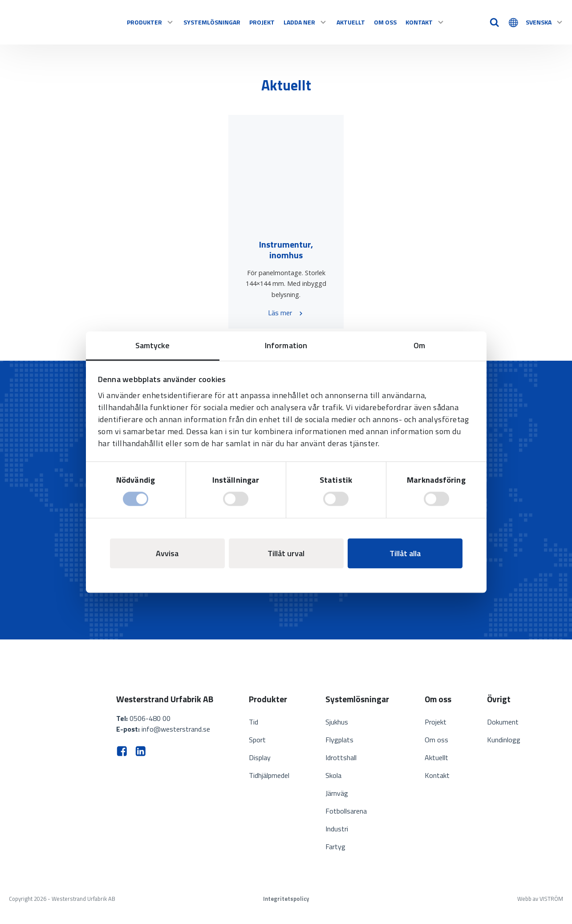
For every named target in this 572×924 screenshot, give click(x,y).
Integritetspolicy (286, 899)
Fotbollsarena (346, 811)
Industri (337, 829)
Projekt (262, 22)
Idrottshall (341, 757)
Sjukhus (337, 722)
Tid (254, 722)
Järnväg (337, 793)
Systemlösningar (212, 22)
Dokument (503, 722)
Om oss (385, 22)
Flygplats (339, 740)
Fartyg (335, 847)
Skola (333, 775)
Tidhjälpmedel (269, 775)
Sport (257, 740)
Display (260, 757)
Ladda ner (306, 22)
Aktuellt (351, 22)
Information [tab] (286, 345)
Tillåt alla (405, 553)
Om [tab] (419, 345)
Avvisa (167, 553)
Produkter (151, 22)
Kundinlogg (504, 740)
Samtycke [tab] (153, 345)
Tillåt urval (286, 553)
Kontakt (425, 22)
